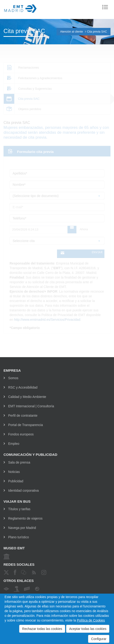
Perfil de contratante (23, 416)
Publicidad (16, 481)
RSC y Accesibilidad (23, 387)
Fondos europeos (21, 434)
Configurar (99, 639)
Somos (13, 378)
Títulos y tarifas (19, 509)
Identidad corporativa (23, 490)
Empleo (14, 444)
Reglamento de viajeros (25, 518)
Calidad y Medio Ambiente (27, 397)
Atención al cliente (71, 32)
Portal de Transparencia (26, 425)
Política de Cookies (91, 620)
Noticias (14, 472)
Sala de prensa (19, 462)
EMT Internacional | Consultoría (31, 406)
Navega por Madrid (22, 528)
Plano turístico (19, 537)
